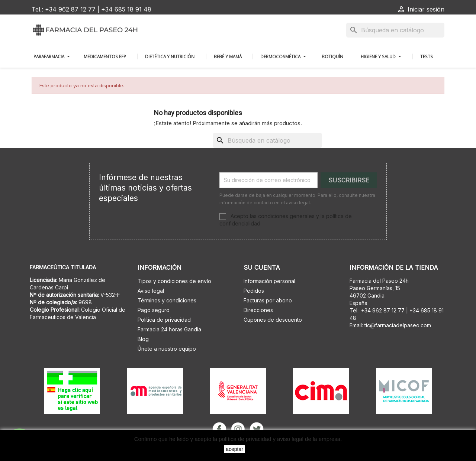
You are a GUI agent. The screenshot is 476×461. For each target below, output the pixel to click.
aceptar (234, 449)
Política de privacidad (164, 320)
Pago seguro (154, 310)
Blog (143, 339)
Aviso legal (151, 291)
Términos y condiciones (167, 300)
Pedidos (254, 291)
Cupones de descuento (273, 320)
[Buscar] (395, 30)
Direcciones (258, 310)
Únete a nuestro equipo (167, 349)
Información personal (269, 281)
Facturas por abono (268, 300)
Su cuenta (262, 267)
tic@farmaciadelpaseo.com (398, 325)
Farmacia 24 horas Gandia (169, 329)
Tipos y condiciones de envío (174, 281)
